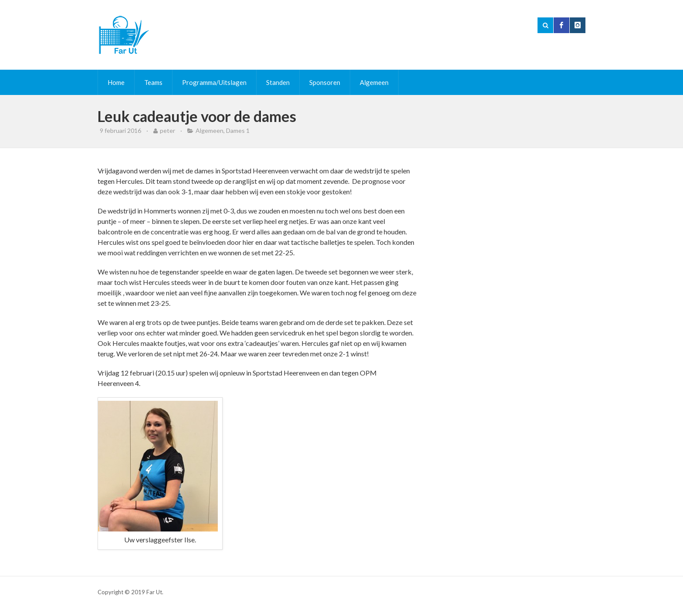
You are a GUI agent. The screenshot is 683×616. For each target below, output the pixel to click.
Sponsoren (325, 82)
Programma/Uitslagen (214, 82)
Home (116, 82)
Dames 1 (238, 130)
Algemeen (374, 82)
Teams (153, 82)
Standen (278, 82)
